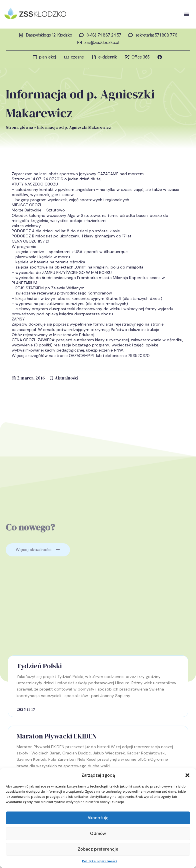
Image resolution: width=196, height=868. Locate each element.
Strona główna (19, 127)
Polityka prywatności (99, 861)
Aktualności (67, 378)
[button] (187, 775)
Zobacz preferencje (98, 849)
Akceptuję (98, 818)
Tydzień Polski (39, 666)
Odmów (98, 833)
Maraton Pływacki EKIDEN (57, 736)
